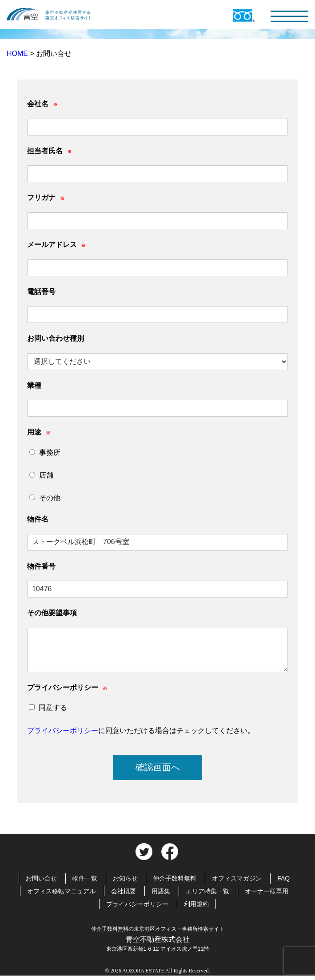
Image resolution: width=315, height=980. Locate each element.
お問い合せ (41, 878)
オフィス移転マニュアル (61, 891)
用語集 (161, 891)
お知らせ (125, 878)
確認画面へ (158, 767)
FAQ (283, 878)
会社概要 (124, 891)
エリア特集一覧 (207, 891)
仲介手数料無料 (175, 878)
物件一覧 (85, 878)
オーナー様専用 (267, 891)
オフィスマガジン (237, 878)
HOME (18, 54)
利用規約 (196, 904)
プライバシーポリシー (63, 731)
